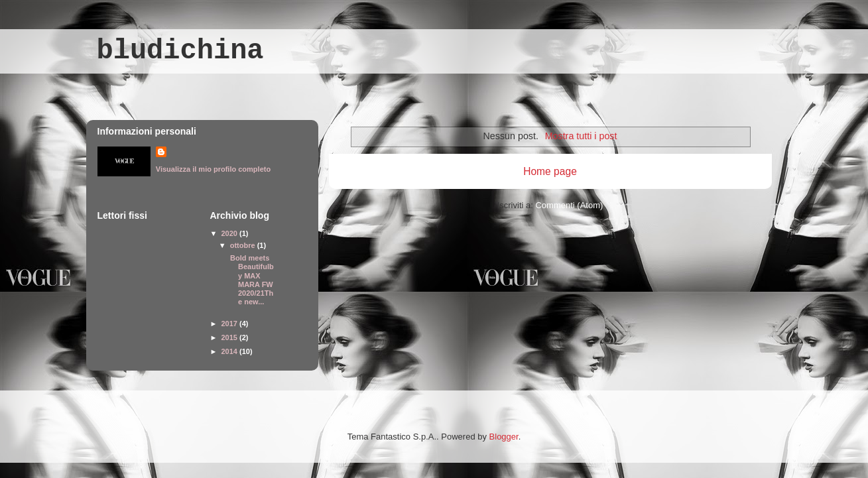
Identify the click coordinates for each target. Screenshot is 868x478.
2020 (231, 233)
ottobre (244, 245)
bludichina (180, 51)
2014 (231, 351)
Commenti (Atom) (569, 205)
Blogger (504, 437)
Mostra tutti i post (581, 136)
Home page (550, 171)
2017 (231, 324)
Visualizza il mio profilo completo (213, 169)
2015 (231, 337)
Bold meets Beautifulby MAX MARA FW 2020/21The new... (251, 280)
